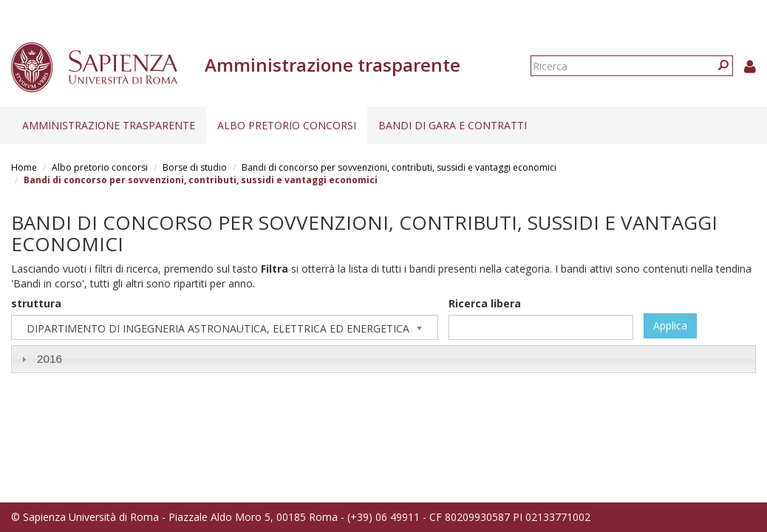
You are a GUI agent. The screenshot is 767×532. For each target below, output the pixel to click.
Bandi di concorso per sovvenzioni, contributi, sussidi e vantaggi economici (399, 167)
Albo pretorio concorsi (287, 125)
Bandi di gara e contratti (453, 125)
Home (24, 167)
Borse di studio (195, 167)
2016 (50, 359)
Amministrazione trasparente (109, 125)
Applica (670, 325)
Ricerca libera (485, 303)
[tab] (383, 359)
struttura (36, 303)
